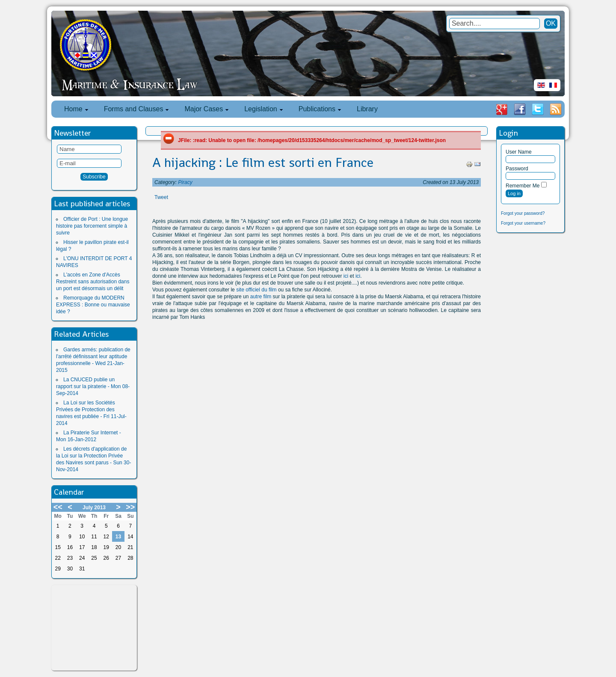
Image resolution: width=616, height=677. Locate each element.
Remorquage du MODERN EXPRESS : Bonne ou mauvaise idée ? (93, 305)
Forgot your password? (523, 213)
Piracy (185, 182)
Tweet (161, 197)
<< (58, 507)
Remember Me (523, 186)
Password (517, 169)
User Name (519, 152)
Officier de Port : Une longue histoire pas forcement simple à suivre (92, 226)
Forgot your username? (523, 223)
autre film (261, 297)
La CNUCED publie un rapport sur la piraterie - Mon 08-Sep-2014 (93, 386)
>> (130, 507)
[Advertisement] (94, 628)
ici (346, 276)
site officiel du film (256, 290)
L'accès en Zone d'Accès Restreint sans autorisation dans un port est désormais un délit (93, 282)
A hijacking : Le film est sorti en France (263, 163)
